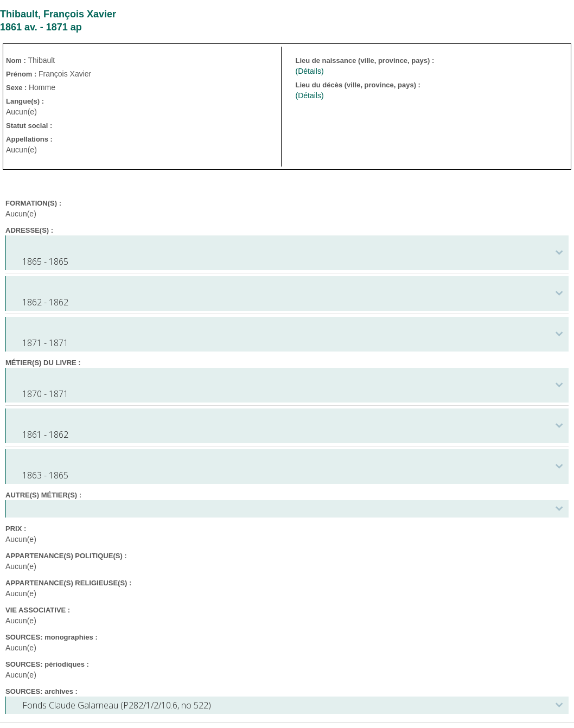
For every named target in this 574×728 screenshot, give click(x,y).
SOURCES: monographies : (52, 637)
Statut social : (29, 126)
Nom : (17, 60)
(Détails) (309, 71)
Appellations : (29, 139)
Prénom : (22, 74)
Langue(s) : (25, 101)
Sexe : (17, 88)
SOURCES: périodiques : (47, 664)
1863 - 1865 (45, 475)
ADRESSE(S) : (29, 230)
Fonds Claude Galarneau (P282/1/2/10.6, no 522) (117, 705)
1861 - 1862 (45, 435)
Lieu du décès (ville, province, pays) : (359, 85)
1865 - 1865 (45, 261)
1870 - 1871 (45, 394)
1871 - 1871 (45, 343)
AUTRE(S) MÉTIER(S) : (43, 495)
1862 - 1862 (45, 302)
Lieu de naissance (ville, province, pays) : (365, 60)
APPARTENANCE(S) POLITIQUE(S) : (66, 556)
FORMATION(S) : (33, 203)
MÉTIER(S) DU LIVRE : (43, 363)
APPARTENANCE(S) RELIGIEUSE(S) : (68, 583)
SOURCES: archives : (42, 691)
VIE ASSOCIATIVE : (38, 610)
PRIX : (16, 529)
